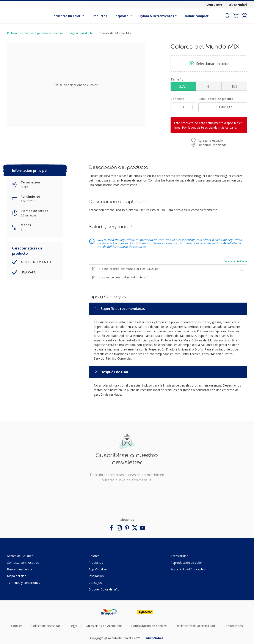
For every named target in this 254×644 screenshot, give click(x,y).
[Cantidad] (183, 107)
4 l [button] (209, 86)
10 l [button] (234, 86)
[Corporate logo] (238, 5)
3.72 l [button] (183, 86)
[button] (245, 16)
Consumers (214, 5)
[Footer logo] (109, 612)
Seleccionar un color (209, 64)
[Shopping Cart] (236, 16)
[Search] (227, 16)
